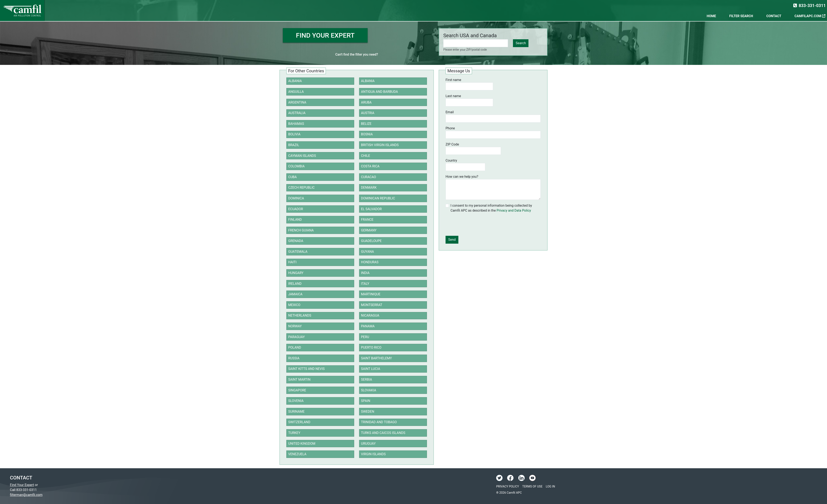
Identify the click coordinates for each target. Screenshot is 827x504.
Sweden (368, 412)
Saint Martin (299, 379)
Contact (774, 16)
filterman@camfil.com (26, 495)
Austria (368, 113)
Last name (453, 96)
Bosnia (367, 134)
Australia (297, 113)
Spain (366, 401)
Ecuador (296, 209)
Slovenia (296, 401)
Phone (450, 128)
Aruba (366, 102)
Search (521, 43)
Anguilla (296, 92)
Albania (295, 81)
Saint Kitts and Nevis (306, 369)
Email (450, 112)
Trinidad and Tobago (379, 422)
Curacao (369, 177)
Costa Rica (370, 166)
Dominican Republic (378, 198)
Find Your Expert (22, 485)
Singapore (297, 390)
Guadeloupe (371, 241)
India (365, 273)
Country (451, 160)
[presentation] (477, 224)
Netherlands (300, 315)
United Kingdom (302, 444)
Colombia (296, 166)
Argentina (297, 102)
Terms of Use (532, 487)
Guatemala (298, 252)
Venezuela (297, 454)
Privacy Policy (508, 487)
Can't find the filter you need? (357, 54)
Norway (295, 326)
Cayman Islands (302, 156)
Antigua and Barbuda (379, 92)
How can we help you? (462, 177)
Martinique (371, 294)
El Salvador (371, 209)
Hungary (296, 273)
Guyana (367, 252)
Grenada (296, 241)
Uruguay (368, 444)
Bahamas (296, 124)
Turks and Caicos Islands (383, 433)
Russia (294, 358)
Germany (369, 230)
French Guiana (301, 230)
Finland (295, 220)
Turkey (294, 433)
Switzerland (299, 422)
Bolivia (294, 134)
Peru (365, 337)
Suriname (296, 412)
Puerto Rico (371, 347)
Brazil (294, 145)
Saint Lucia (371, 369)
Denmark (369, 188)
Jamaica (295, 294)
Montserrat (372, 305)
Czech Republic (301, 188)
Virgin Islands (373, 454)
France (367, 220)
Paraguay (296, 337)
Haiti (292, 262)
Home (711, 16)
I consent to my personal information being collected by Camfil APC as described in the (491, 208)
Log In (550, 487)
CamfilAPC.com (810, 16)
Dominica (296, 198)
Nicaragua (370, 315)
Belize (366, 124)
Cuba (292, 177)
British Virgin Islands (380, 145)
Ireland (295, 284)
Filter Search (741, 16)
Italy (365, 284)
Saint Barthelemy (376, 358)
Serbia (366, 379)
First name (453, 80)
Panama (368, 326)
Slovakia (369, 390)
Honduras (370, 262)
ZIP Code (452, 144)
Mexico (294, 305)
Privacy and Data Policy (514, 210)
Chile (366, 156)
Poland (295, 347)
